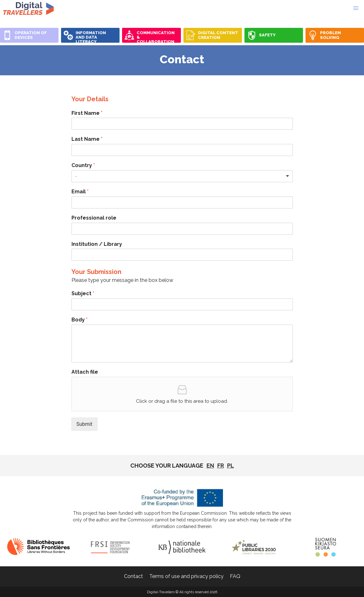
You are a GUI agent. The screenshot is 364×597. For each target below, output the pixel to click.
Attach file (85, 372)
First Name (87, 113)
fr (221, 466)
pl (231, 466)
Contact (133, 576)
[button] (356, 8)
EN (210, 466)
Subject (83, 293)
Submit (84, 424)
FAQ (235, 576)
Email (80, 192)
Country (83, 165)
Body (80, 320)
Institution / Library (97, 244)
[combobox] (182, 176)
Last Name (87, 139)
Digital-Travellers (28, 8)
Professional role (94, 218)
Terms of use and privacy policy (186, 576)
